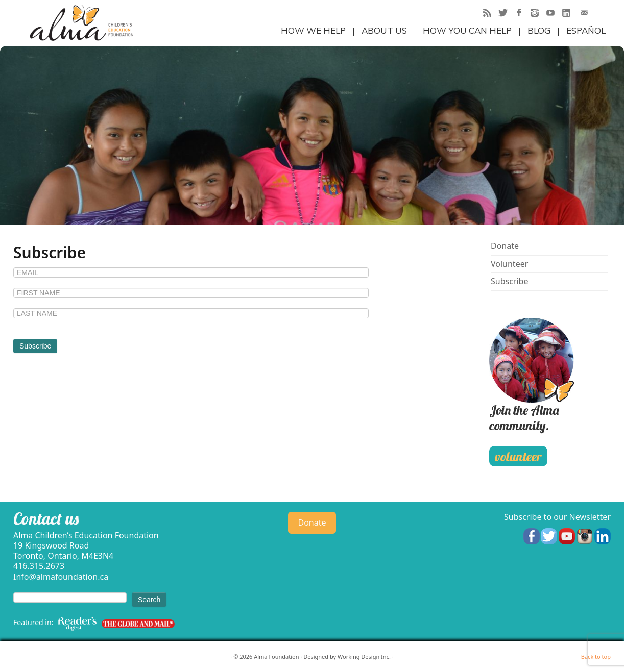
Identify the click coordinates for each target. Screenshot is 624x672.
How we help (313, 30)
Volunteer (509, 264)
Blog (539, 30)
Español (586, 30)
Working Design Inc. (364, 656)
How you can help (467, 30)
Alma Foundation (276, 656)
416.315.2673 (39, 566)
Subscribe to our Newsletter (557, 517)
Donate (505, 246)
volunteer (518, 456)
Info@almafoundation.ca (61, 577)
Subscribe (509, 281)
